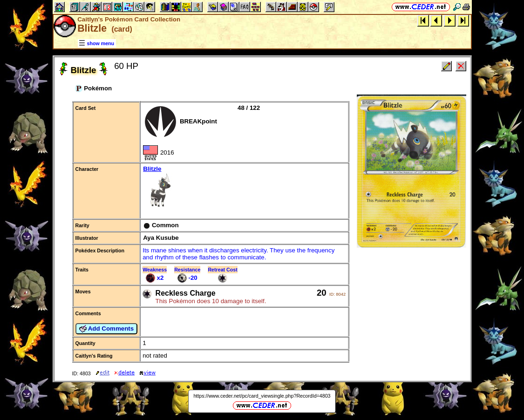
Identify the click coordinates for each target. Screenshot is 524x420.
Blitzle (244, 187)
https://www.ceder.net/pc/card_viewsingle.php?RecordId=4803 (262, 396)
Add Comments (107, 329)
